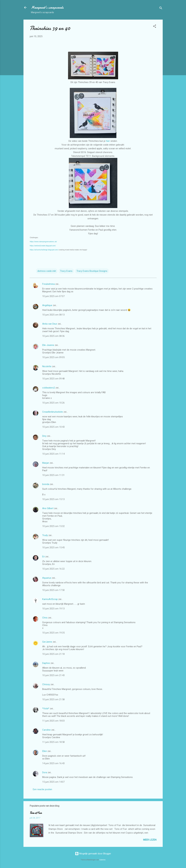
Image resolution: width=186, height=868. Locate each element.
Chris (45, 618)
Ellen (45, 751)
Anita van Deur (50, 324)
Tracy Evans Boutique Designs (92, 271)
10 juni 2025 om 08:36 (53, 336)
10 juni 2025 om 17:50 (53, 590)
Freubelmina (48, 284)
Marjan (46, 463)
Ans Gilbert (48, 508)
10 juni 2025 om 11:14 (53, 454)
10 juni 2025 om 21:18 (53, 654)
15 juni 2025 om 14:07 (53, 782)
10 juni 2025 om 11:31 (53, 475)
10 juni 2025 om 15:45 (53, 547)
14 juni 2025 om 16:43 (53, 763)
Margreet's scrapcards (47, 7)
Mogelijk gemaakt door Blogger (93, 854)
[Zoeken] (161, 9)
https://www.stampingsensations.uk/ (43, 242)
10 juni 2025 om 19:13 (53, 609)
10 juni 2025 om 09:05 (53, 357)
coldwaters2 (49, 388)
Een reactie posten (42, 789)
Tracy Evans (66, 271)
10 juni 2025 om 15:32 (53, 526)
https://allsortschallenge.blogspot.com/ (44, 250)
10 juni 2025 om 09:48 (53, 379)
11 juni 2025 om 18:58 (53, 742)
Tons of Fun (36, 813)
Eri (44, 557)
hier (108, 141)
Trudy (45, 535)
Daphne (46, 663)
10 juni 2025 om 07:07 (53, 296)
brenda (46, 484)
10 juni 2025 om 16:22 (53, 569)
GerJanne (47, 642)
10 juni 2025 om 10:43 (53, 427)
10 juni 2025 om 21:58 (53, 699)
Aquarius (47, 578)
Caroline (46, 730)
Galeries (102, 860)
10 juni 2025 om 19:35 (53, 633)
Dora (45, 772)
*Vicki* (46, 709)
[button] (155, 27)
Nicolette (47, 366)
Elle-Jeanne (48, 345)
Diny (44, 436)
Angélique (48, 305)
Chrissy (46, 684)
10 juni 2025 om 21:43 (53, 675)
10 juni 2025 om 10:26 (53, 403)
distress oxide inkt (47, 271)
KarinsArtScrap (50, 599)
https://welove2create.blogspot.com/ (43, 246)
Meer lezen (150, 840)
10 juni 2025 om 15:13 (53, 499)
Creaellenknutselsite (53, 412)
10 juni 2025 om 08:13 (53, 315)
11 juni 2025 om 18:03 (53, 721)
